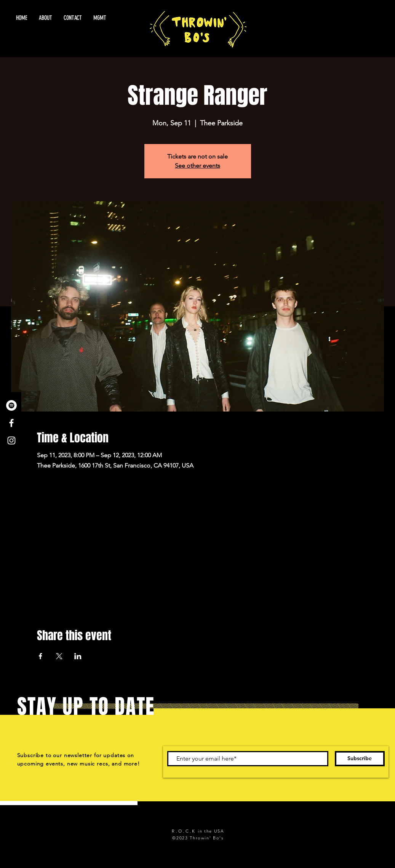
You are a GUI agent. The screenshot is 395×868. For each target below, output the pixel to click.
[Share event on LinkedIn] (78, 656)
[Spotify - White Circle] (11, 405)
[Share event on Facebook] (41, 656)
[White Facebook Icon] (11, 423)
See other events (197, 166)
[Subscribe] (360, 759)
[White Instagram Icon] (11, 440)
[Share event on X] (59, 656)
